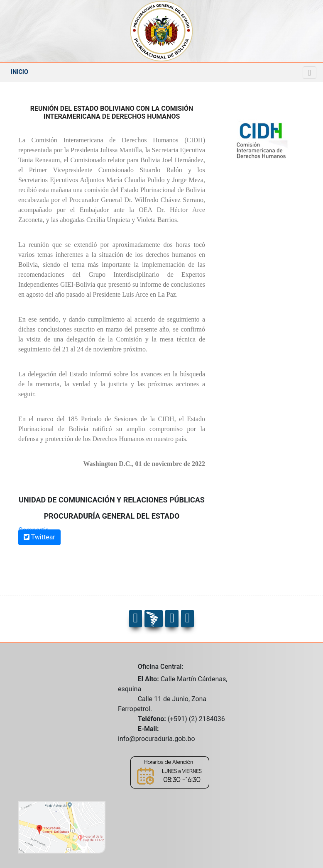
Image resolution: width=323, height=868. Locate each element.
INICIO (20, 72)
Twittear (39, 537)
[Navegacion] (310, 73)
